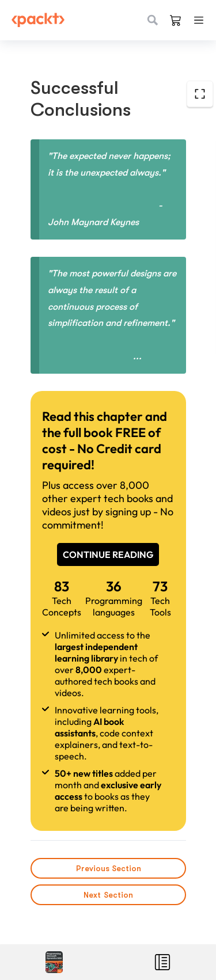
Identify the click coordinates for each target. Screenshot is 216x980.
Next (108, 895)
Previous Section (108, 868)
